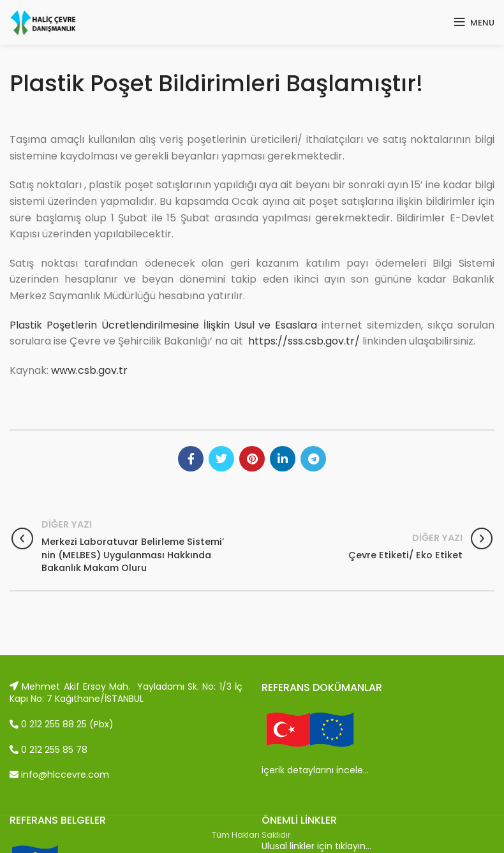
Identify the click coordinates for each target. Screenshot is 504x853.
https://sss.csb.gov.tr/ (304, 341)
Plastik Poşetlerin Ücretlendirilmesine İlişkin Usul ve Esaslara (163, 325)
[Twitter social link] (221, 459)
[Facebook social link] (191, 459)
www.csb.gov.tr (89, 370)
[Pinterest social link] (252, 459)
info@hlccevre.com (59, 775)
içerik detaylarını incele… (315, 770)
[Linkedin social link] (283, 459)
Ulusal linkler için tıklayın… (316, 846)
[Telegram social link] (313, 459)
